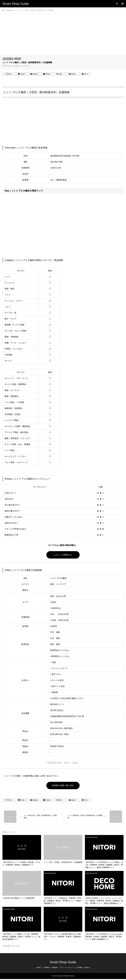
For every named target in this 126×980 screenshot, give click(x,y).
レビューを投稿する (63, 555)
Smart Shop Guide (63, 962)
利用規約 (55, 967)
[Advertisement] (63, 37)
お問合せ (87, 967)
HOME (38, 967)
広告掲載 (79, 967)
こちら (75, 763)
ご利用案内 (46, 967)
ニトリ (17, 59)
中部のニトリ (8, 59)
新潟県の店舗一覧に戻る (63, 785)
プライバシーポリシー (67, 967)
